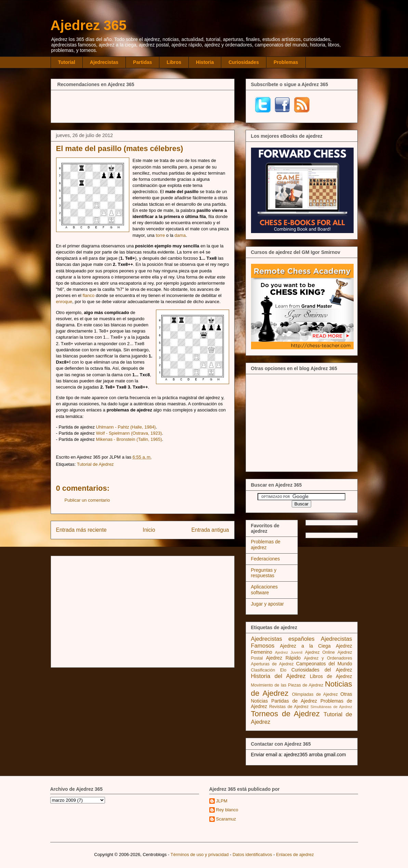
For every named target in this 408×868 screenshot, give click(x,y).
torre (160, 235)
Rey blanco (227, 810)
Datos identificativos (252, 855)
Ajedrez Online (320, 652)
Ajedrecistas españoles (283, 639)
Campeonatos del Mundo (324, 664)
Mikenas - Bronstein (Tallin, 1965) (129, 439)
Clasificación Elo (269, 670)
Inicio (149, 530)
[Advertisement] (143, 106)
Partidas (142, 62)
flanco (89, 295)
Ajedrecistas (104, 62)
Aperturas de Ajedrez (272, 664)
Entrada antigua (210, 530)
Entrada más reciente (81, 530)
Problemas (286, 62)
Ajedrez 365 (89, 25)
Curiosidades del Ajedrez (322, 670)
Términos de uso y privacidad (200, 855)
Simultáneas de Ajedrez (331, 707)
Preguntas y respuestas (264, 573)
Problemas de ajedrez (266, 545)
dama (180, 235)
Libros (174, 62)
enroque (64, 302)
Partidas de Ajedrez (294, 701)
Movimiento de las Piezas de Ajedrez (287, 685)
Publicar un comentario (87, 500)
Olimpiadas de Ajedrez (315, 694)
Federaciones (266, 559)
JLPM (222, 801)
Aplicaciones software (265, 590)
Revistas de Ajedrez (289, 707)
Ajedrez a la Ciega (305, 646)
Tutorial (67, 62)
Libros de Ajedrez (331, 676)
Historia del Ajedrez (278, 676)
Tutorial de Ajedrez (95, 464)
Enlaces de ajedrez (295, 855)
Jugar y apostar (268, 604)
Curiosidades (244, 62)
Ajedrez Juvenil (289, 652)
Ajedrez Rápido (283, 658)
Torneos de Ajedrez (285, 714)
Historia (205, 62)
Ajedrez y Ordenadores (328, 658)
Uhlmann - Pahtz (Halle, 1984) (126, 427)
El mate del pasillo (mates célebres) (120, 148)
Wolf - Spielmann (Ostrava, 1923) (129, 433)
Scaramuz (226, 819)
